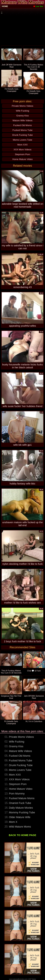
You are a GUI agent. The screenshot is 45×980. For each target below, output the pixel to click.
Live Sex (38, 6)
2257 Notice (32, 979)
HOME (5, 6)
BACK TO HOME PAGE (23, 835)
